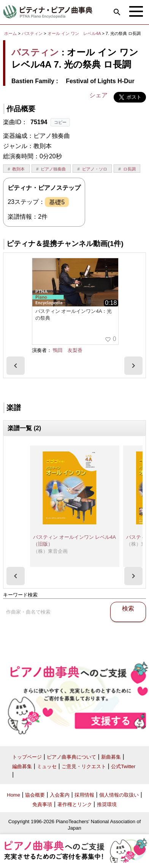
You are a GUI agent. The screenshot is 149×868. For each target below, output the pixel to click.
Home (13, 795)
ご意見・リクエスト (84, 766)
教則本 (18, 169)
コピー (60, 122)
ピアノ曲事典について (71, 757)
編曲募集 (22, 766)
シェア (98, 95)
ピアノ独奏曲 (53, 169)
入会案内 (60, 795)
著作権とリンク (75, 804)
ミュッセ (47, 766)
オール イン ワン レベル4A (75, 33)
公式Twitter (123, 766)
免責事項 (42, 804)
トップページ (27, 757)
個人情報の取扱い (119, 795)
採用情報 (84, 795)
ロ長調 (129, 169)
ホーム (10, 33)
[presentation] (16, 366)
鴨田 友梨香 (68, 350)
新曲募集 (111, 757)
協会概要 (35, 795)
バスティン (32, 33)
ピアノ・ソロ (95, 169)
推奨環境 (107, 804)
